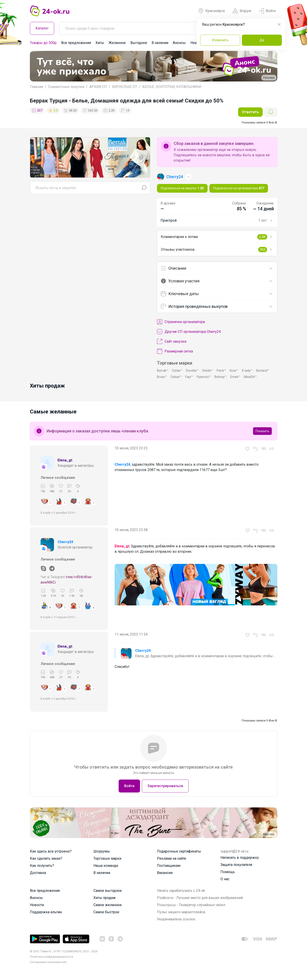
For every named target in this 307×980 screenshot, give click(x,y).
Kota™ (234, 371)
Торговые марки (107, 858)
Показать (262, 431)
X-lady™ (247, 371)
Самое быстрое (106, 912)
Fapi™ (189, 377)
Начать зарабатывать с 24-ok (181, 891)
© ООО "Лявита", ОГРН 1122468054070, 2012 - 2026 (64, 951)
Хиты (100, 43)
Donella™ (192, 371)
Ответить (250, 112)
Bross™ (162, 377)
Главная (36, 87)
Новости (37, 905)
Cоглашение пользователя (48, 962)
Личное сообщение (58, 478)
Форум (242, 11)
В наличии (160, 43)
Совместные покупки (66, 87)
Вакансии (165, 873)
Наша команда (106, 866)
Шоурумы (102, 851)
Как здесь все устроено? (51, 851)
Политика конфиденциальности (52, 957)
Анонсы (179, 43)
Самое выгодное (108, 891)
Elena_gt (65, 460)
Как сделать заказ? (46, 858)
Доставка (38, 873)
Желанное (117, 43)
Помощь (228, 872)
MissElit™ (250, 377)
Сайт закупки (172, 342)
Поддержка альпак (46, 912)
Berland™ (263, 371)
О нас (225, 879)
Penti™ (221, 371)
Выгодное (139, 43)
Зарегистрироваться (165, 786)
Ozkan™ (176, 377)
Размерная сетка (175, 351)
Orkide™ (208, 371)
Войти (267, 11)
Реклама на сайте (172, 858)
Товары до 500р (43, 43)
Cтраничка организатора (181, 322)
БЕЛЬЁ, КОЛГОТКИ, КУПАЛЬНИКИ (172, 87)
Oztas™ (177, 371)
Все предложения (76, 43)
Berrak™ (163, 371)
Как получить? (42, 866)
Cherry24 (65, 542)
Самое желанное (108, 905)
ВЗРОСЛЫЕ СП (125, 87)
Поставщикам (169, 866)
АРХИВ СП (98, 87)
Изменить (220, 40)
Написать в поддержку (240, 858)
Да (262, 40)
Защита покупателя (236, 865)
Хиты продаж (105, 898)
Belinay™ (221, 377)
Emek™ (235, 377)
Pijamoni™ (204, 377)
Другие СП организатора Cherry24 (189, 332)
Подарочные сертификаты (179, 851)
